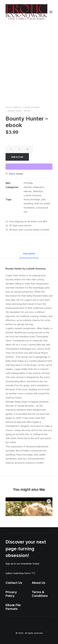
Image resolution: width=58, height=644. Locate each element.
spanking (28, 203)
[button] (51, 12)
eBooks (28, 191)
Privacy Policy (11, 594)
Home (8, 107)
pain (43, 199)
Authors (17, 107)
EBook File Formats (13, 607)
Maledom (38, 191)
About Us (39, 583)
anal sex (39, 203)
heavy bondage (32, 199)
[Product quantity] (19, 149)
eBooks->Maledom (34, 187)
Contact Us (14, 583)
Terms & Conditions (40, 594)
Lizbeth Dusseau (31, 107)
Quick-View (49, 501)
